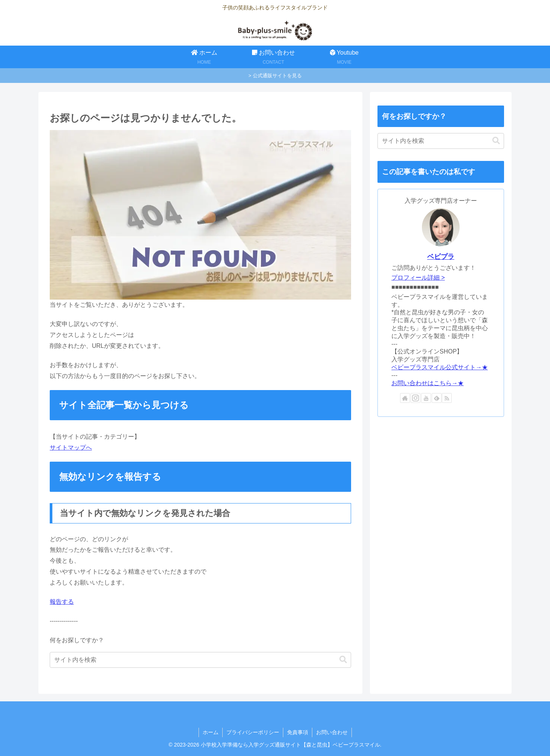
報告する (62, 602)
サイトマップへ (71, 448)
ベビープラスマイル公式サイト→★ (440, 367)
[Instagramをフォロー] (416, 398)
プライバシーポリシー (253, 732)
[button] (343, 660)
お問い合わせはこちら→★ (428, 383)
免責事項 (298, 732)
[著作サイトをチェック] (405, 398)
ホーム (211, 732)
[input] (200, 660)
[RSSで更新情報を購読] (447, 398)
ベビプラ (441, 257)
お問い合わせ (332, 732)
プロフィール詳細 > (418, 278)
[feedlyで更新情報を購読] (437, 398)
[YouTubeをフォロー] (426, 398)
